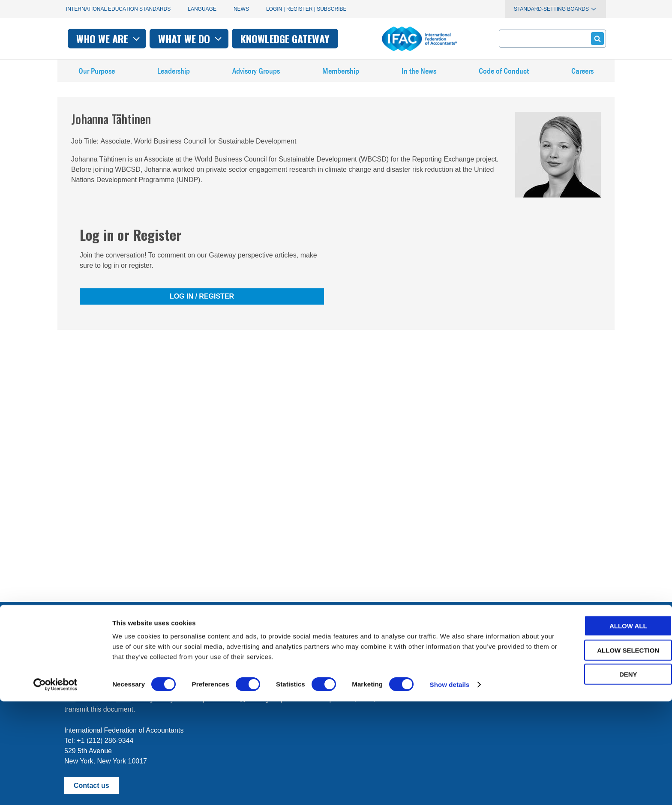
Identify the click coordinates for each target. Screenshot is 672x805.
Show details (450, 788)
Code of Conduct (504, 77)
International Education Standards (118, 9)
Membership (341, 77)
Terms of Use (96, 699)
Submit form (596, 38)
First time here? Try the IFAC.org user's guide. (134, 668)
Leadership (173, 77)
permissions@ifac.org (236, 699)
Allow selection (601, 754)
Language (202, 9)
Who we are (226, 39)
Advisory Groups (256, 77)
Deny (600, 778)
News (241, 9)
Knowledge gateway (402, 39)
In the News (419, 77)
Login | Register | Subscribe (306, 9)
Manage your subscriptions (105, 647)
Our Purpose (97, 77)
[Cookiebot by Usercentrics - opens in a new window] (55, 788)
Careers (582, 77)
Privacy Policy (152, 699)
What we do (308, 39)
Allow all (600, 729)
